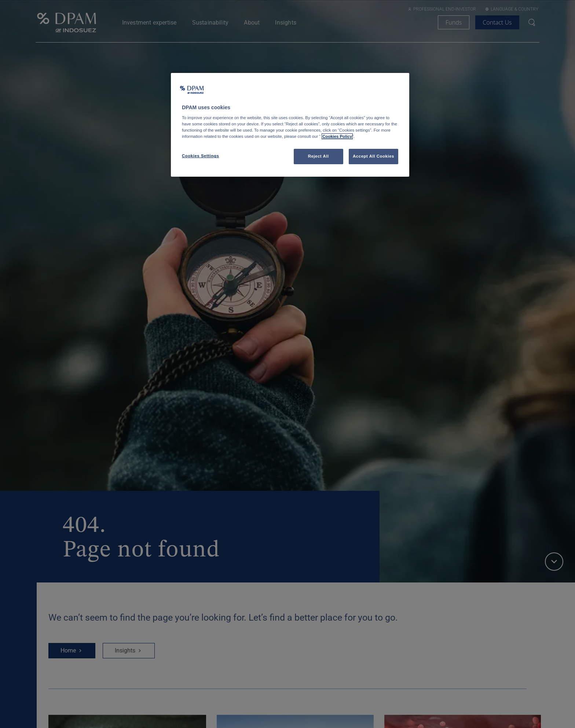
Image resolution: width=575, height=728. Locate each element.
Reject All (318, 156)
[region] (290, 125)
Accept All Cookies (373, 156)
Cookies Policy (337, 136)
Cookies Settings (200, 156)
